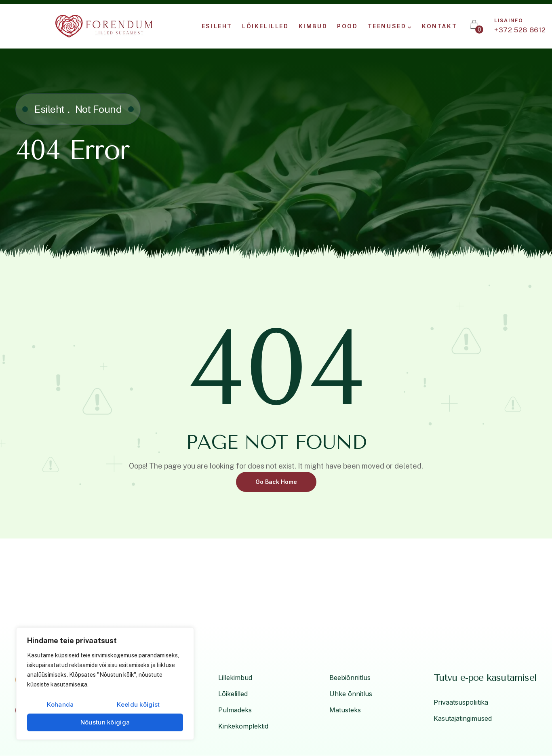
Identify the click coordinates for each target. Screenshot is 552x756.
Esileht (50, 109)
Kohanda (60, 704)
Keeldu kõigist (138, 704)
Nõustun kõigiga (105, 722)
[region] (105, 684)
